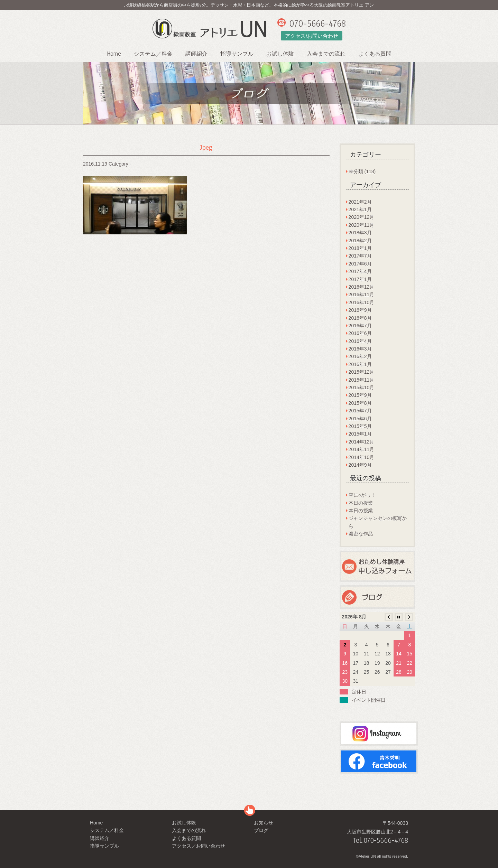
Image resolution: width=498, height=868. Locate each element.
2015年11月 (362, 380)
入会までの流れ (326, 54)
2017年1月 (360, 279)
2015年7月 (360, 411)
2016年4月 (360, 341)
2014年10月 (362, 457)
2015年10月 (362, 388)
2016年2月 (360, 356)
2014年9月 (360, 465)
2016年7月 (360, 326)
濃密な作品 (361, 534)
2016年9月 (360, 310)
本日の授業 (361, 503)
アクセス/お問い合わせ (312, 36)
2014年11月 (362, 449)
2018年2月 (360, 241)
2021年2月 (360, 202)
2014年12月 (362, 442)
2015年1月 (360, 434)
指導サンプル (237, 54)
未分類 (356, 171)
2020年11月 (362, 225)
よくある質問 (375, 54)
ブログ (261, 830)
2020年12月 (362, 217)
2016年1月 (360, 364)
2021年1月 (360, 209)
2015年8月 (360, 403)
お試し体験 (280, 54)
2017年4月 (360, 271)
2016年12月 (362, 287)
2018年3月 (360, 233)
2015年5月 (360, 426)
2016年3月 (360, 349)
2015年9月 (360, 395)
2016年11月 (362, 295)
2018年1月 (360, 248)
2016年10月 (362, 302)
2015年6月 (360, 419)
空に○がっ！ (362, 495)
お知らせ (264, 823)
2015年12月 (362, 372)
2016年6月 (360, 333)
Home (114, 54)
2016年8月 (360, 318)
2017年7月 (360, 256)
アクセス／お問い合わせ (199, 846)
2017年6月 (360, 264)
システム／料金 (153, 54)
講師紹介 (196, 54)
